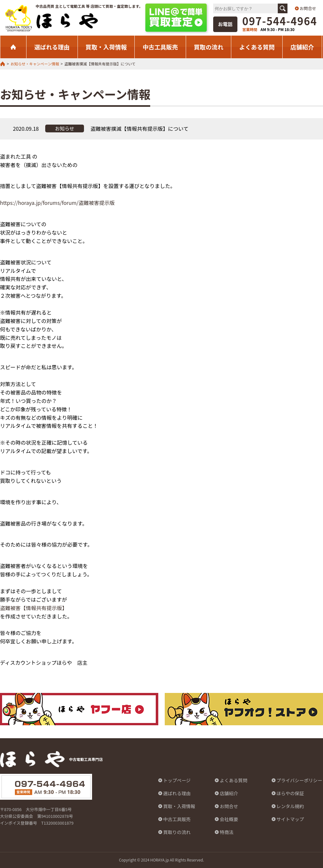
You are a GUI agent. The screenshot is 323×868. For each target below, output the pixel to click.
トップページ (177, 780)
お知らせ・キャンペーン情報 (35, 64)
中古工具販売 (160, 47)
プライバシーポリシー (299, 780)
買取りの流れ (177, 832)
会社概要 (229, 819)
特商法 (227, 832)
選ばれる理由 (52, 47)
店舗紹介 (302, 47)
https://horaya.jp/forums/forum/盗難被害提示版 (57, 203)
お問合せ (308, 8)
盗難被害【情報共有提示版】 (34, 608)
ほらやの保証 (290, 793)
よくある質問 (257, 47)
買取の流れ (208, 47)
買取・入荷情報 (106, 47)
